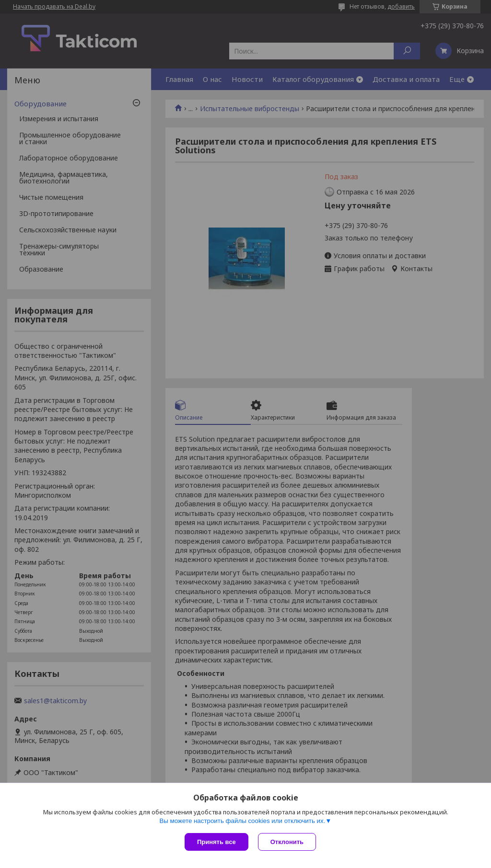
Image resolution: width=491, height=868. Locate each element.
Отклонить (287, 842)
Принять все (216, 842)
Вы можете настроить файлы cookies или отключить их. (242, 821)
